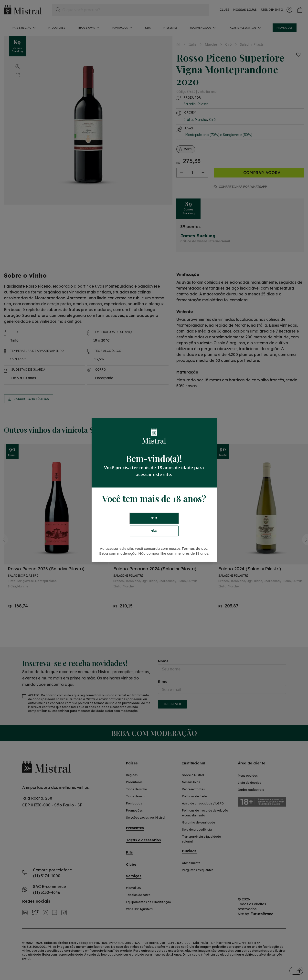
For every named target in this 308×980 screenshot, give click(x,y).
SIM (154, 518)
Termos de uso (194, 549)
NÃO (154, 531)
